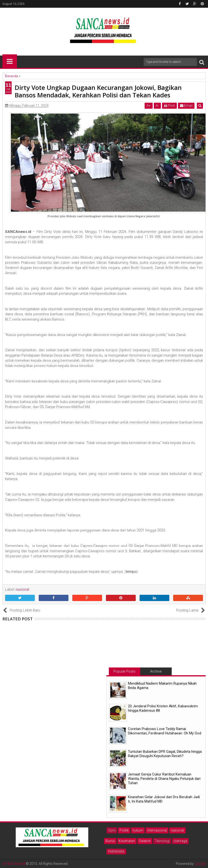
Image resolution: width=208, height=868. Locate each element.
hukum (138, 830)
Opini (112, 830)
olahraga (180, 841)
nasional (177, 830)
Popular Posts (124, 671)
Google (200, 864)
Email (187, 106)
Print (170, 106)
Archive (156, 671)
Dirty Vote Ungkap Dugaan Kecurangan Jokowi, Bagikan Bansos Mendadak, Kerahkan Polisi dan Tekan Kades (98, 91)
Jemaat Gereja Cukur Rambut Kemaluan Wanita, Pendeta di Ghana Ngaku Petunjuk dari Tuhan (164, 779)
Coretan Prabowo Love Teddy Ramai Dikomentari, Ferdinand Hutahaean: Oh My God (165, 731)
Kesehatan (127, 841)
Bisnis (110, 841)
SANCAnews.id (14, 864)
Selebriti (145, 841)
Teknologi (162, 841)
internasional (157, 830)
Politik (124, 830)
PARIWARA (116, 852)
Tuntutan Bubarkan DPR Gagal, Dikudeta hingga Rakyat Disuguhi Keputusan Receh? (165, 754)
